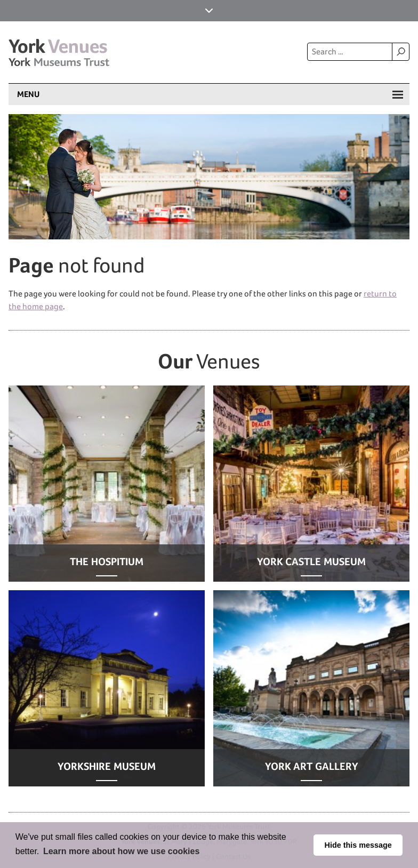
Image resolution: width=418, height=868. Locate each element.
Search (400, 52)
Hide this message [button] (358, 845)
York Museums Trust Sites (209, 11)
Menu (28, 94)
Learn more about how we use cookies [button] (121, 851)
